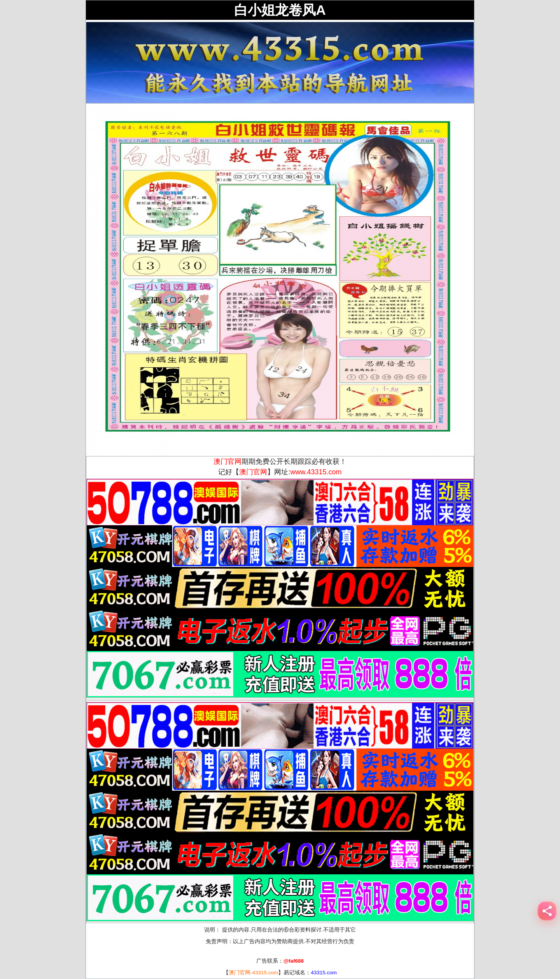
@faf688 (294, 961)
